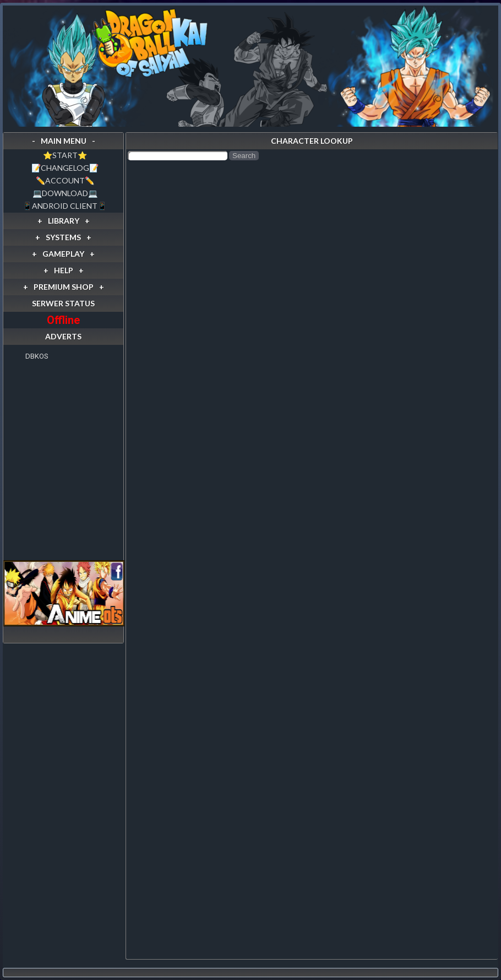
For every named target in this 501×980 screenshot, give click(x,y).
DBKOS (37, 356)
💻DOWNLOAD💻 (65, 193)
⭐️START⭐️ (65, 155)
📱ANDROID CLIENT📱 (65, 206)
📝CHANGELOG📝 (65, 168)
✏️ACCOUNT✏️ (65, 180)
